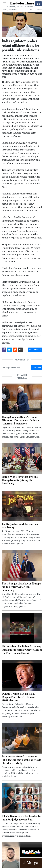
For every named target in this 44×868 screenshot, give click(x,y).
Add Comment (35, 350)
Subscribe (37, 367)
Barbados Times (22, 3)
